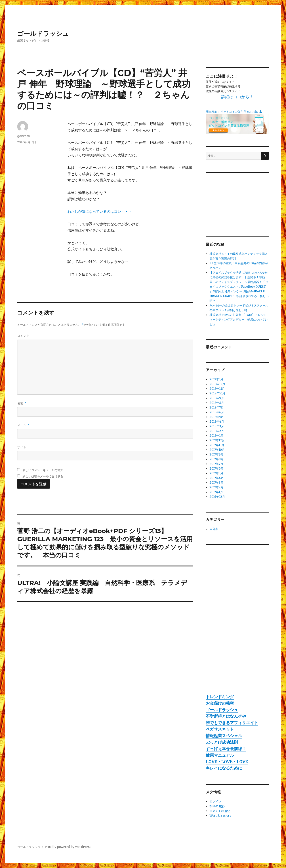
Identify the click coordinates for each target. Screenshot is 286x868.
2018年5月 (217, 417)
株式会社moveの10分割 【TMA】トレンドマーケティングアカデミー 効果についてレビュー (239, 320)
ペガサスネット (220, 729)
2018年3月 (217, 426)
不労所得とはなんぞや (226, 716)
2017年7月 (216, 464)
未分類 (214, 529)
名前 (22, 403)
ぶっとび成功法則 (222, 742)
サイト (22, 447)
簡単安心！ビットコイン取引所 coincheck (234, 112)
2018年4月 (217, 422)
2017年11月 (217, 445)
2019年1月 (216, 379)
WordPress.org (221, 816)
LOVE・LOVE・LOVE (227, 762)
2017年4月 (217, 478)
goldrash (24, 136)
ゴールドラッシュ (43, 34)
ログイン (215, 801)
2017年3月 (217, 483)
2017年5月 (216, 473)
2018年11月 (217, 389)
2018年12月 (217, 384)
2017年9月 (217, 454)
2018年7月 (217, 407)
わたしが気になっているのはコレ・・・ (100, 211)
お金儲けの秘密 (220, 703)
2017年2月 (217, 487)
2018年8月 (217, 403)
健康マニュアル (220, 755)
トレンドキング (220, 697)
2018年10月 (217, 393)
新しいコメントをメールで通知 (43, 470)
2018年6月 (217, 412)
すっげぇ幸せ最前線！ (226, 749)
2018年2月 (217, 431)
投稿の (217, 806)
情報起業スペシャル (224, 736)
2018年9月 (217, 398)
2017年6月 (217, 469)
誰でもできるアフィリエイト (232, 723)
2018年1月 (217, 436)
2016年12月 (217, 497)
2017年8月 (217, 459)
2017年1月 (216, 492)
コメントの (220, 811)
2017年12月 (217, 440)
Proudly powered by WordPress (68, 847)
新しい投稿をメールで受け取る (43, 476)
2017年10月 (217, 450)
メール (23, 425)
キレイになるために (224, 768)
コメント (23, 336)
